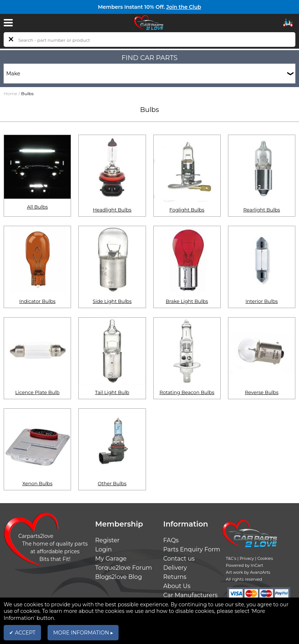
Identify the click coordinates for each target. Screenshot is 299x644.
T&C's (231, 558)
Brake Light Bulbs (187, 301)
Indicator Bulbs (38, 301)
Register (107, 540)
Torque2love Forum (124, 568)
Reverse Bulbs (262, 392)
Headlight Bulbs (112, 210)
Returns (175, 577)
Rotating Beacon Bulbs (187, 392)
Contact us (179, 559)
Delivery (175, 568)
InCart (257, 565)
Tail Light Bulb (112, 392)
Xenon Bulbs (37, 483)
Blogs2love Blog (119, 577)
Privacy (247, 558)
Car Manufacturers (190, 595)
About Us (177, 586)
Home (10, 93)
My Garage (111, 559)
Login (103, 549)
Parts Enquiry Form (192, 549)
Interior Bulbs (262, 301)
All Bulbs (38, 207)
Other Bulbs (112, 483)
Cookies (265, 558)
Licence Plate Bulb (38, 392)
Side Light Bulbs (112, 301)
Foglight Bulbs (187, 210)
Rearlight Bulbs (262, 210)
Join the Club (184, 7)
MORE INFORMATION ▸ (83, 633)
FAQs (171, 540)
